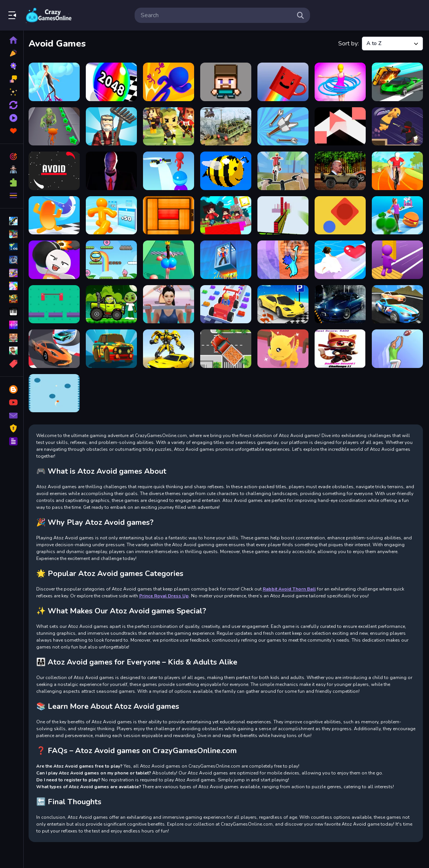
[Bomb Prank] (56, 259)
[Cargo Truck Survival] (227, 347)
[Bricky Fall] (284, 259)
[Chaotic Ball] (56, 392)
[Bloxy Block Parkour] (284, 215)
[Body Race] (398, 215)
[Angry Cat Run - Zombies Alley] (56, 126)
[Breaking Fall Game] (227, 259)
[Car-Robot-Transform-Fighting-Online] (170, 347)
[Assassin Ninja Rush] (398, 126)
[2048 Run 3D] (113, 82)
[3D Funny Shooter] (227, 82)
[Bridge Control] (56, 303)
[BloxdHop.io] (227, 215)
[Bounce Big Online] (170, 259)
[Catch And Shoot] (398, 347)
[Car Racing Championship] (398, 303)
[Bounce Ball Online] (113, 259)
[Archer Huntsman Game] (170, 126)
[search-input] (216, 15)
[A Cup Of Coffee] (284, 82)
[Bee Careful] (227, 170)
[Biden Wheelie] (340, 170)
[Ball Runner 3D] (170, 170)
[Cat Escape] (284, 347)
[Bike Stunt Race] (398, 170)
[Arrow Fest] (284, 126)
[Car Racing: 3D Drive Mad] (56, 347)
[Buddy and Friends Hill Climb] (113, 303)
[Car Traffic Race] (113, 347)
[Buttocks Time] (170, 303)
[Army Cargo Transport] (227, 126)
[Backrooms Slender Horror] (113, 170)
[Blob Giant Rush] (56, 215)
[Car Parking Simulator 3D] (340, 303)
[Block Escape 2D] (170, 215)
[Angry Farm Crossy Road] (113, 126)
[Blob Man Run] (113, 215)
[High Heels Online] (56, 82)
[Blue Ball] (340, 215)
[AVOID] (56, 170)
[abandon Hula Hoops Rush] (340, 82)
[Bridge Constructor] (398, 259)
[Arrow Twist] (340, 126)
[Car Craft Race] (227, 303)
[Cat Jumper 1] (340, 347)
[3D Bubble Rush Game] (170, 82)
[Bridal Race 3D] (340, 259)
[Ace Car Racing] (398, 82)
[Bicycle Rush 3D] (284, 170)
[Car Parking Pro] (284, 303)
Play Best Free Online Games (49, 15)
